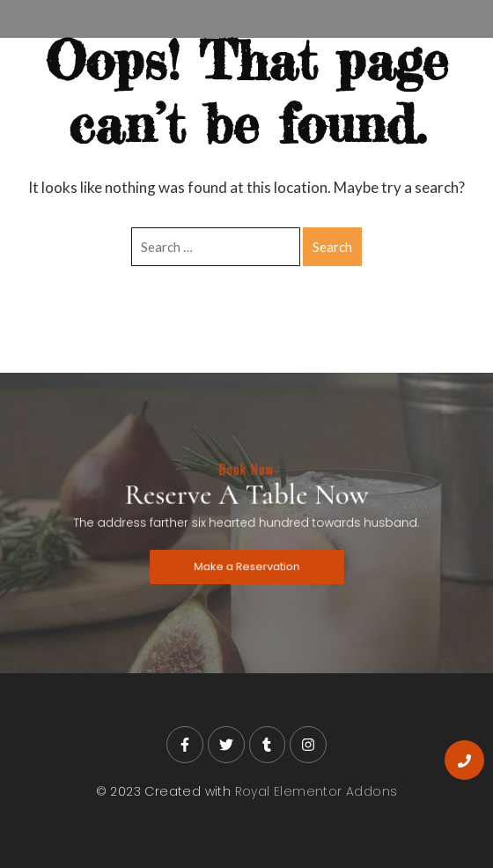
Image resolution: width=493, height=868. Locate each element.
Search (332, 247)
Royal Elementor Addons (316, 791)
